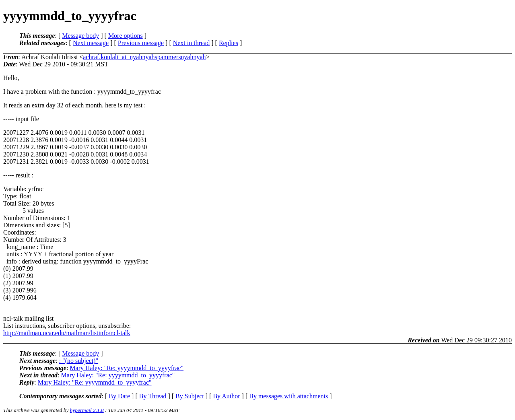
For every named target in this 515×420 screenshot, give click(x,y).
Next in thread (192, 43)
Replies (229, 43)
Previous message (141, 43)
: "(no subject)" (79, 361)
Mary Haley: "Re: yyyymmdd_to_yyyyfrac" (127, 368)
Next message (91, 43)
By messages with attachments (288, 396)
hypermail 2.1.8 (87, 410)
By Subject (190, 396)
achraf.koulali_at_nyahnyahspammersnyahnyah (144, 57)
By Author (226, 396)
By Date (119, 396)
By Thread (153, 396)
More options (126, 36)
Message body (80, 36)
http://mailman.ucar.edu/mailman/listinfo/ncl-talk (67, 333)
